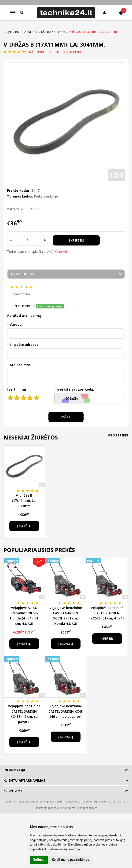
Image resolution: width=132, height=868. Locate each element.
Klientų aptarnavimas (24, 780)
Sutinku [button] (39, 860)
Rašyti (66, 417)
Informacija (14, 770)
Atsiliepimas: (21, 365)
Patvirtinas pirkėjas (50, 306)
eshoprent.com (88, 808)
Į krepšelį (24, 526)
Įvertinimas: (17, 389)
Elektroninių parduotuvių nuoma (55, 808)
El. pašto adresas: (24, 345)
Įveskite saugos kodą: (75, 389)
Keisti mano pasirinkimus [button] (70, 860)
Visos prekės (118, 435)
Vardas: (16, 324)
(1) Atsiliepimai (23, 274)
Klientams (13, 791)
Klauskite (61, 251)
